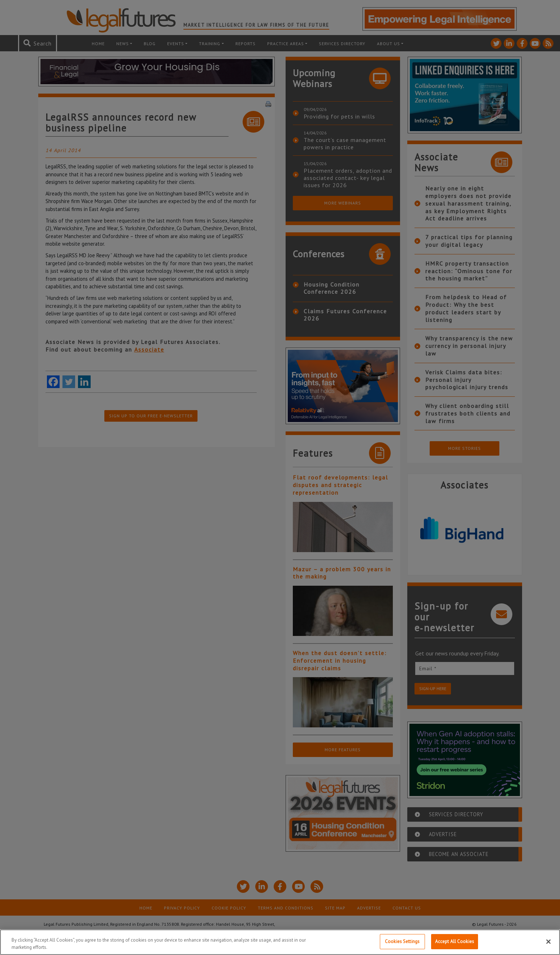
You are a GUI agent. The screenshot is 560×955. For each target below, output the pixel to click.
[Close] (548, 942)
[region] (280, 942)
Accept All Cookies (455, 941)
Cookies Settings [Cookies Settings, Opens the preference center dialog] (402, 941)
